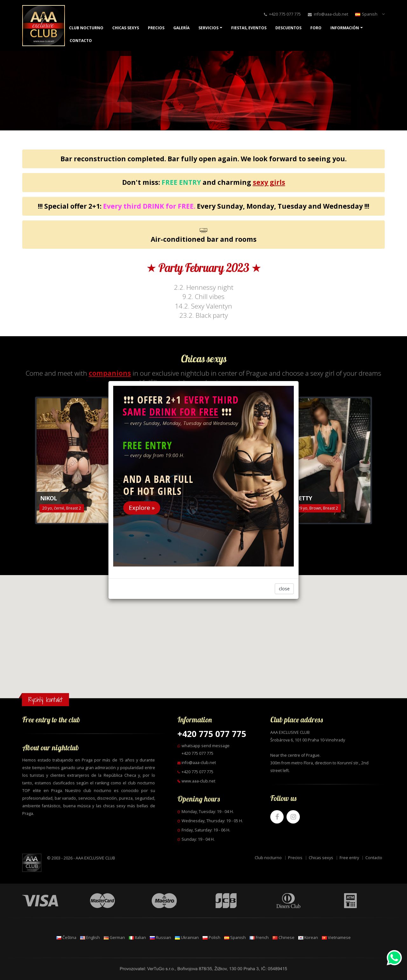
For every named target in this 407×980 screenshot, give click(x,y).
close (284, 589)
